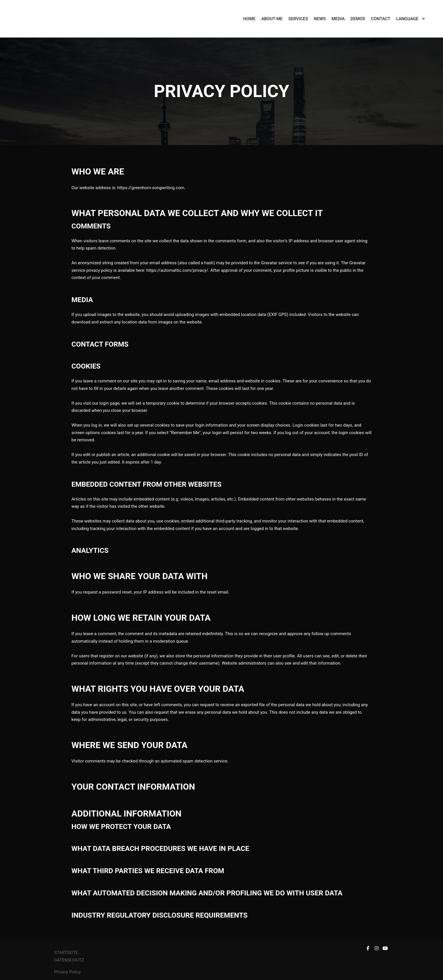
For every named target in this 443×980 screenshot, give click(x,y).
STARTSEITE (66, 953)
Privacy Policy (68, 972)
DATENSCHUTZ (70, 960)
